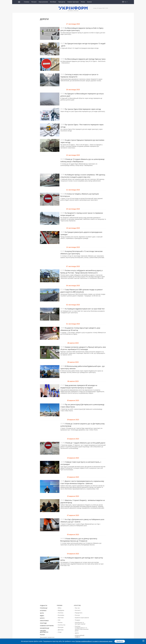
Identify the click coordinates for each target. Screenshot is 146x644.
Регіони (60, 622)
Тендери (77, 620)
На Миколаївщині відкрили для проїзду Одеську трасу (85, 59)
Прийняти (120, 641)
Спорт (60, 631)
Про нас (77, 608)
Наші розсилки (43, 2)
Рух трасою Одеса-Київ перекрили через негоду (83, 109)
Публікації (43, 608)
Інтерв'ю (43, 610)
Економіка (61, 615)
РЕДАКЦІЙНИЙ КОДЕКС (81, 634)
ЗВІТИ (77, 632)
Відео (42, 615)
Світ (59, 620)
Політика (60, 613)
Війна (59, 608)
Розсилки (77, 637)
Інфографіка (44, 620)
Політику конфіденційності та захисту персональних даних (94, 641)
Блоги (42, 618)
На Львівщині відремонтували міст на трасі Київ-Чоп (85, 309)
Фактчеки (60, 617)
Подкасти (43, 606)
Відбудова (61, 610)
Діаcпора (60, 629)
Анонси (89, 2)
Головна (26, 2)
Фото (42, 613)
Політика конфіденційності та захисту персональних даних (81, 628)
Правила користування (81, 617)
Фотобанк (53, 2)
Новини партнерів (73, 2)
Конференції (44, 627)
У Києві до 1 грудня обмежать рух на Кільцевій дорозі (85, 443)
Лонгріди (43, 622)
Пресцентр (62, 2)
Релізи (83, 2)
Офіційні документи (46, 630)
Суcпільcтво (61, 624)
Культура (60, 626)
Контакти (77, 610)
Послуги (34, 2)
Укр (125, 2)
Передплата (78, 613)
